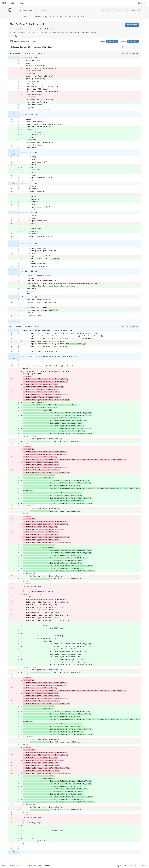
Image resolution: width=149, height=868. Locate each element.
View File (135, 53)
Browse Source (132, 25)
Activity (82, 17)
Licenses (131, 866)
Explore (12, 3)
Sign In (142, 3)
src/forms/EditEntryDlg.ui (33, 53)
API (138, 866)
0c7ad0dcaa (112, 41)
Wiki (72, 17)
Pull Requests (36, 17)
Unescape (125, 53)
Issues (23, 17)
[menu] (123, 47)
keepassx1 (29, 10)
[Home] (4, 3)
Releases (62, 17)
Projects (50, 17)
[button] (11, 53)
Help (21, 3)
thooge (17, 10)
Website (144, 866)
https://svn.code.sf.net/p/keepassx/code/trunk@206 (42, 32)
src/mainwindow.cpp (30, 326)
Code (13, 17)
